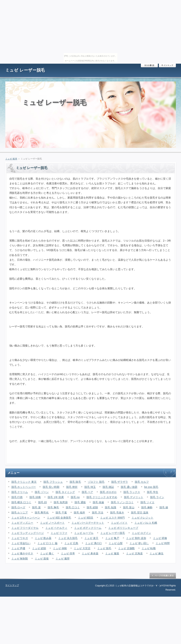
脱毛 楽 (36, 507)
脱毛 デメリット (134, 497)
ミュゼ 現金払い (21, 543)
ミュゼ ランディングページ (28, 533)
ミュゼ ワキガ (20, 538)
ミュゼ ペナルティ (56, 528)
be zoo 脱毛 (151, 487)
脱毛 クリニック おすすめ (102, 497)
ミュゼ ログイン (141, 533)
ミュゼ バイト (119, 523)
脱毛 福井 (79, 513)
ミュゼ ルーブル (84, 533)
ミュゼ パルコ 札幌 (146, 523)
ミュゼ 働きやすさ (22, 553)
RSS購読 (149, 65)
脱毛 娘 (164, 507)
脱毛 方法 (98, 513)
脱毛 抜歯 (98, 502)
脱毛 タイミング (65, 492)
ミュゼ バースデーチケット (88, 523)
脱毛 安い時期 (51, 487)
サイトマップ (167, 65)
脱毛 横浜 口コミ (21, 502)
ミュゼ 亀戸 (112, 538)
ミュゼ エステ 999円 (112, 518)
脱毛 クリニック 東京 (24, 482)
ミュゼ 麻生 (157, 553)
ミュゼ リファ (59, 533)
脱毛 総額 (92, 507)
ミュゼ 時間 (163, 543)
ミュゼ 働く (47, 553)
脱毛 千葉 (61, 513)
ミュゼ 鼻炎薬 (90, 553)
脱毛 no (75, 497)
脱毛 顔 (42, 502)
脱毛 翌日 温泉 (140, 513)
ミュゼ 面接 (42, 559)
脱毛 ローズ (18, 507)
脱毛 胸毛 (53, 507)
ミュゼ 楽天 (91, 538)
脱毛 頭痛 (35, 497)
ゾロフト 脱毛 (96, 482)
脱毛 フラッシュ (53, 482)
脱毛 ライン (157, 497)
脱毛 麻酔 (147, 507)
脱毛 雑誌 (108, 487)
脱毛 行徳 (17, 497)
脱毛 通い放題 (129, 487)
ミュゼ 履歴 (63, 559)
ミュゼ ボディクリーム (88, 528)
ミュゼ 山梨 (116, 543)
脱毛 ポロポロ (108, 492)
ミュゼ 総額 (39, 548)
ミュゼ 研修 (160, 538)
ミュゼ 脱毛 (104, 548)
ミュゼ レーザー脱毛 (25, 70)
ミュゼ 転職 (149, 548)
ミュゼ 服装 (112, 553)
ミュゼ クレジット (143, 518)
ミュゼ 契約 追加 (136, 538)
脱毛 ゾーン (42, 492)
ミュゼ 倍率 (68, 553)
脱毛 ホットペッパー (24, 487)
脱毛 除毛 (75, 482)
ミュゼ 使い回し (139, 543)
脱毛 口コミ (73, 507)
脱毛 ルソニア (20, 513)
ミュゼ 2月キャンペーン (26, 518)
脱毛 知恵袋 (61, 502)
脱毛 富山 (129, 507)
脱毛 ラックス (132, 492)
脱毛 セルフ (142, 482)
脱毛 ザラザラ (120, 482)
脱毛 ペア (87, 492)
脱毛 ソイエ (147, 502)
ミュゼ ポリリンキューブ (123, 528)
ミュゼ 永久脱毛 (68, 538)
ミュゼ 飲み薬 (43, 538)
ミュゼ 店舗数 (126, 548)
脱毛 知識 (110, 507)
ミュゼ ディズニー (22, 523)
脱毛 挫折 (72, 487)
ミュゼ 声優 (18, 548)
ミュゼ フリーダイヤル (25, 528)
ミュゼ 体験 (60, 548)
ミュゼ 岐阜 (11, 159)
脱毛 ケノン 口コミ (122, 502)
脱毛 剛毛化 (42, 513)
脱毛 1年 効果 (56, 497)
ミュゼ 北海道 (134, 553)
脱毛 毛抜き (117, 513)
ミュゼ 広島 (71, 543)
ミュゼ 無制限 (20, 559)
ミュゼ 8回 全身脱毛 (59, 518)
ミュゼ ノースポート (52, 523)
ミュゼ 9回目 (86, 518)
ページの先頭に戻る (163, 576)
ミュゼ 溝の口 (93, 543)
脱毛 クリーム (20, 492)
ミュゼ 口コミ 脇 (47, 543)
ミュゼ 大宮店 (82, 548)
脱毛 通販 (80, 502)
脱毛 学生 (153, 492)
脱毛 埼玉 (90, 487)
